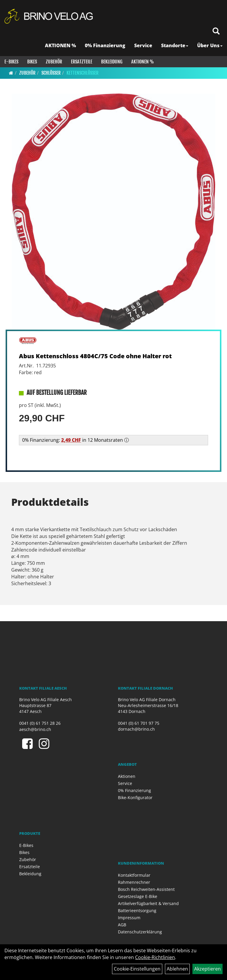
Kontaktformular (134, 875)
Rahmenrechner (134, 882)
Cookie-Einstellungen (137, 969)
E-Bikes (11, 62)
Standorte (175, 45)
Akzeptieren (207, 969)
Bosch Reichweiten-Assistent (146, 889)
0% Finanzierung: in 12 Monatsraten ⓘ (76, 440)
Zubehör (54, 62)
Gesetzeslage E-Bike (138, 896)
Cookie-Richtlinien (155, 957)
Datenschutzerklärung (140, 932)
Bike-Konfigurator (135, 797)
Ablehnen (177, 969)
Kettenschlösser (82, 73)
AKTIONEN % (60, 45)
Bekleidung (112, 62)
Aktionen (127, 776)
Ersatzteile (82, 62)
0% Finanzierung (105, 45)
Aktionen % (143, 62)
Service (143, 45)
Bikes (32, 62)
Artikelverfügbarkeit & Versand (148, 903)
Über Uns (210, 45)
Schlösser (51, 73)
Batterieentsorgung (137, 911)
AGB (122, 925)
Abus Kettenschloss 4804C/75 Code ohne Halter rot (95, 356)
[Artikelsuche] (216, 31)
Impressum (129, 918)
